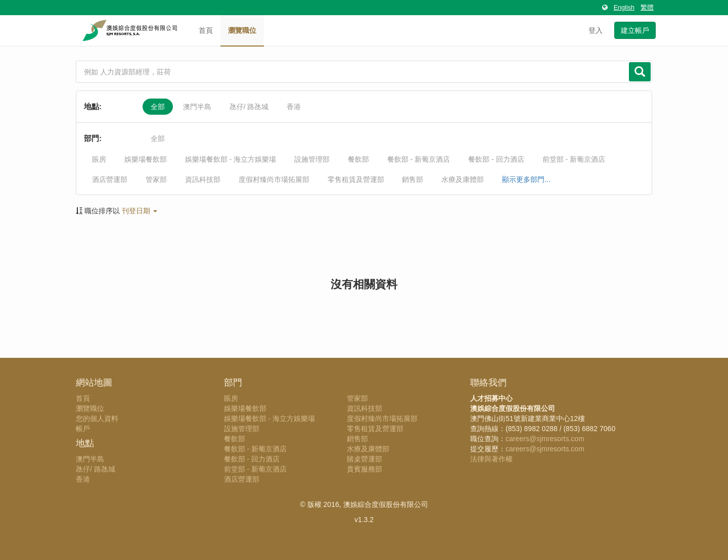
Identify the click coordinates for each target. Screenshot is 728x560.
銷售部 (413, 179)
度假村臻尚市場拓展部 (274, 179)
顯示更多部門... (526, 179)
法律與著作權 (491, 459)
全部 (158, 107)
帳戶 (83, 429)
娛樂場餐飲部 (146, 159)
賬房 (99, 159)
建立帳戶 (635, 30)
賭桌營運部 (365, 459)
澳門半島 (197, 107)
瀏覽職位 (242, 30)
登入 (596, 30)
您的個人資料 (97, 418)
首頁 (206, 30)
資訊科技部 (203, 179)
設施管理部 (312, 159)
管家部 (156, 179)
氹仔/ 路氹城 (249, 107)
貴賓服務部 (365, 469)
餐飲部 (358, 159)
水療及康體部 (463, 179)
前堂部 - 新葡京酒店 (574, 159)
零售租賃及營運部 (356, 179)
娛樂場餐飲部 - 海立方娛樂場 (231, 159)
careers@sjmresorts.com (545, 439)
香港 (294, 107)
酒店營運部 (110, 179)
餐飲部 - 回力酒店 (496, 159)
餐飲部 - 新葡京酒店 (419, 159)
